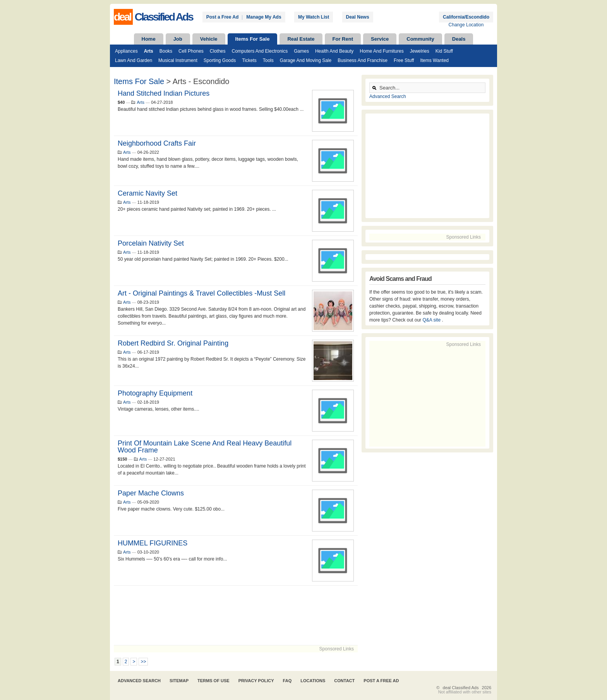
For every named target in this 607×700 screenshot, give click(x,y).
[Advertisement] (236, 615)
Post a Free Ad (223, 17)
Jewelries (420, 51)
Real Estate (301, 39)
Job (178, 39)
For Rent (343, 39)
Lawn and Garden (134, 60)
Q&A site (432, 320)
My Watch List (314, 17)
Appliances (126, 51)
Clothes (218, 51)
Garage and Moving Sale (306, 60)
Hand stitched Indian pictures (164, 93)
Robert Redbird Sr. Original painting (173, 343)
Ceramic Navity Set (147, 193)
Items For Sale (253, 39)
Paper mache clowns (151, 493)
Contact (344, 681)
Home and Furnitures (382, 51)
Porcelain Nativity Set (151, 243)
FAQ (287, 681)
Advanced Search (388, 96)
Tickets (249, 60)
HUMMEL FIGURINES (153, 543)
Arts (149, 51)
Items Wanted (434, 60)
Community (420, 39)
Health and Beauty (334, 51)
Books (166, 51)
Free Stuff (404, 60)
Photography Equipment (155, 393)
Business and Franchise (363, 60)
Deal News (358, 17)
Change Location (466, 25)
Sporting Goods (220, 60)
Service (380, 39)
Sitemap (179, 681)
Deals (459, 39)
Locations (313, 681)
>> (143, 662)
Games (301, 51)
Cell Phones (191, 51)
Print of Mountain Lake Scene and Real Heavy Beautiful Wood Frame (205, 447)
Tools (268, 60)
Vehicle (209, 39)
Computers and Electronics (260, 51)
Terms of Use (213, 681)
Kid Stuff (444, 51)
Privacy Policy (256, 681)
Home (149, 39)
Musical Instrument (178, 60)
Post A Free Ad (381, 681)
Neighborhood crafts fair (157, 143)
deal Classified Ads (461, 688)
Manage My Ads (264, 17)
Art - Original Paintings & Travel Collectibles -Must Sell (201, 293)
